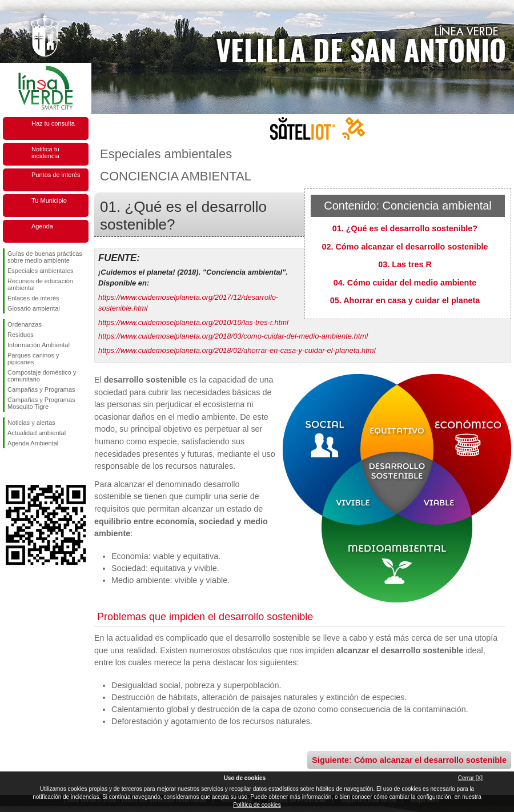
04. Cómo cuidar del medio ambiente (405, 283)
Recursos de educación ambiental (40, 284)
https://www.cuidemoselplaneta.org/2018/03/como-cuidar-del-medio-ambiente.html (233, 336)
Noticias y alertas (31, 423)
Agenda (42, 226)
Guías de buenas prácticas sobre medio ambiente (45, 257)
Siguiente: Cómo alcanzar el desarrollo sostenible (409, 760)
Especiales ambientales (41, 271)
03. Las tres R (405, 264)
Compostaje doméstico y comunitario (42, 376)
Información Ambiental (39, 345)
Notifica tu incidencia (45, 152)
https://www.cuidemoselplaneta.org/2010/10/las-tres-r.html (193, 322)
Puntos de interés (56, 175)
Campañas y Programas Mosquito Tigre (41, 403)
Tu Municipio (49, 200)
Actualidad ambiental (37, 433)
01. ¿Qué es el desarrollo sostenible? (405, 228)
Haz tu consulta (53, 123)
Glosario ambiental (34, 308)
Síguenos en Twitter (29, 467)
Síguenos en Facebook (10, 467)
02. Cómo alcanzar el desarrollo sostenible (405, 247)
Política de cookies (257, 805)
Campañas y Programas (41, 389)
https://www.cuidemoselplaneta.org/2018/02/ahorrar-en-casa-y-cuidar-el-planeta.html (237, 350)
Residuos (21, 335)
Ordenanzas (25, 324)
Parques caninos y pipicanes (33, 359)
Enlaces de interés (33, 298)
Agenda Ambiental (33, 443)
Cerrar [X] (470, 778)
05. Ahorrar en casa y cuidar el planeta (405, 300)
